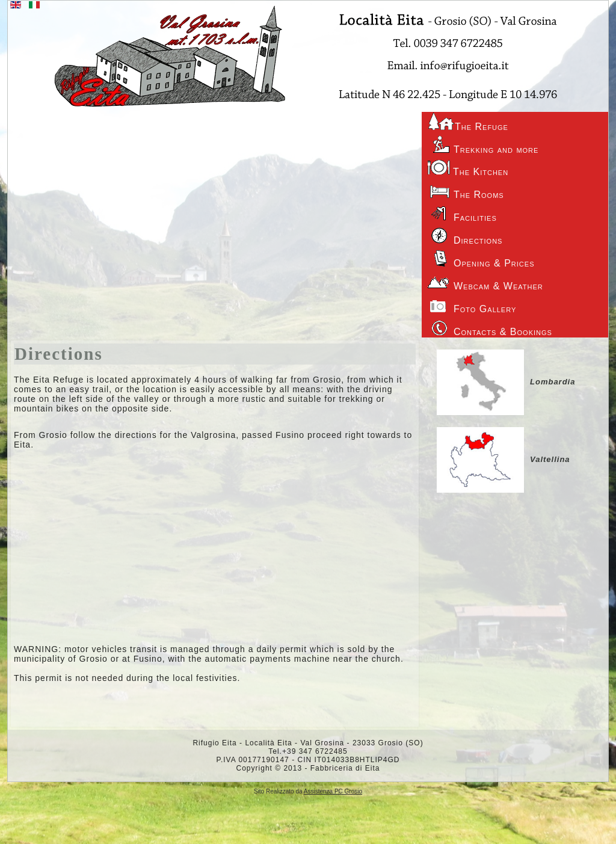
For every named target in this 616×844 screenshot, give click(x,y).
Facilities (462, 213)
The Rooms (466, 190)
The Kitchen (468, 168)
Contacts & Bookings (490, 327)
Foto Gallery (472, 304)
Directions (59, 354)
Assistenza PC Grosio (333, 791)
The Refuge (468, 122)
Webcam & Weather (485, 282)
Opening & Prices (481, 259)
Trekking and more (483, 145)
